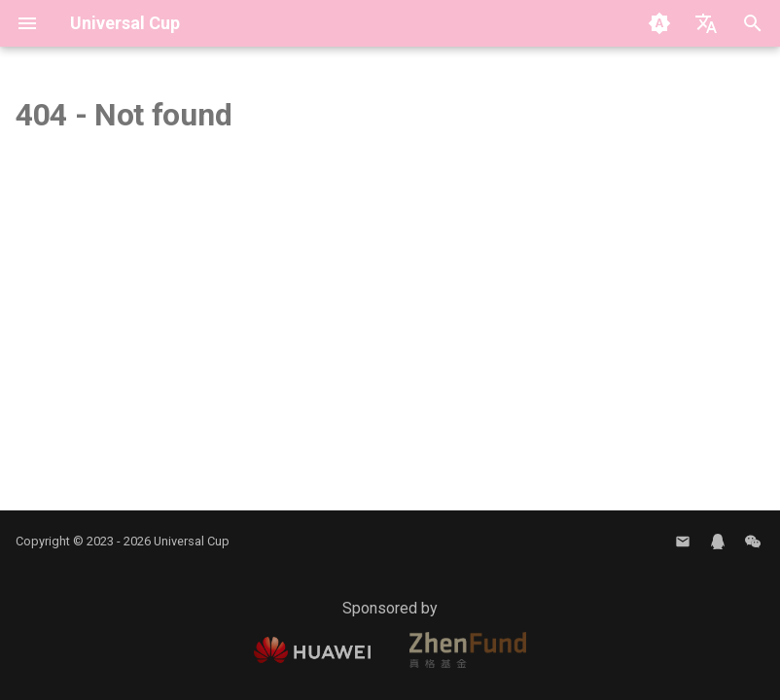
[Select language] (706, 23)
